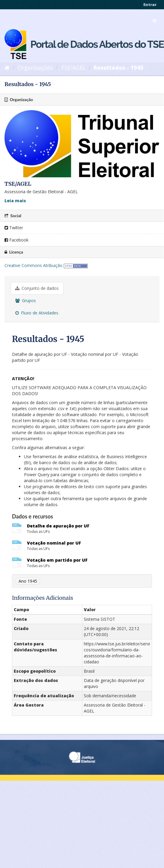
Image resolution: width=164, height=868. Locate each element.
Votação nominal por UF (54, 543)
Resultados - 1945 (119, 68)
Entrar (150, 5)
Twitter (14, 228)
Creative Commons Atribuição (34, 265)
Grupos (26, 300)
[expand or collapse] (154, 21)
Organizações (35, 68)
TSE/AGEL (73, 68)
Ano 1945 (28, 581)
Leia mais (15, 201)
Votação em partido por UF (57, 560)
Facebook (16, 240)
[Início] (7, 68)
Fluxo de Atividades (37, 313)
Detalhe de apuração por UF (58, 526)
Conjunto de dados (37, 288)
